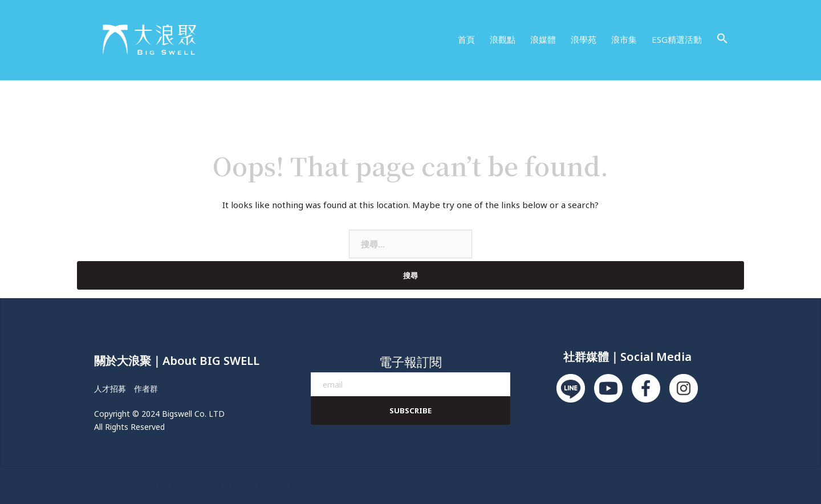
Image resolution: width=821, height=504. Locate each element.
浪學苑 (584, 39)
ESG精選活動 (677, 39)
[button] (722, 39)
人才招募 (110, 389)
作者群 (146, 389)
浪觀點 (503, 39)
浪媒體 (543, 39)
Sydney (272, 485)
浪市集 (624, 39)
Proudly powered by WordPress (150, 485)
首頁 (466, 39)
